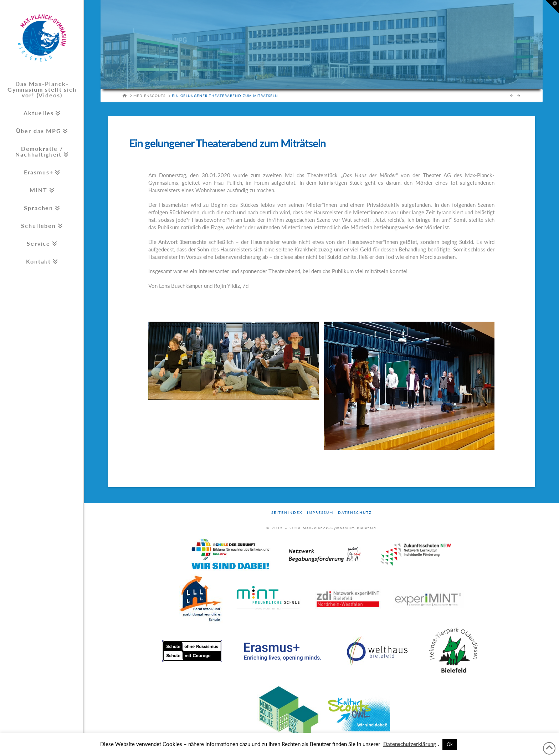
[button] (552, 7)
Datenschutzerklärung (410, 744)
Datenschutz (355, 512)
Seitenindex (287, 512)
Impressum (320, 512)
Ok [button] (450, 744)
